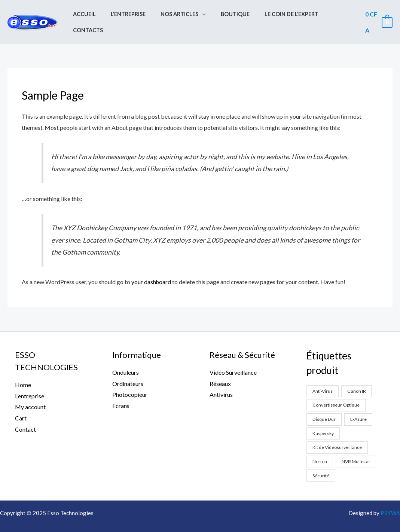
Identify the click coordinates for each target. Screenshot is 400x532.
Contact (25, 415)
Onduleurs (126, 358)
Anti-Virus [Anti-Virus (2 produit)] (323, 377)
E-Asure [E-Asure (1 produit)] (360, 405)
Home (23, 370)
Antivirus (221, 380)
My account (30, 393)
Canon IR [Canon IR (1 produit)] (358, 377)
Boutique (230, 15)
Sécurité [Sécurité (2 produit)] (321, 462)
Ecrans (121, 391)
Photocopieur (130, 380)
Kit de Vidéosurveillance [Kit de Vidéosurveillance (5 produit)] (338, 434)
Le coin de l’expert (283, 15)
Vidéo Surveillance (233, 358)
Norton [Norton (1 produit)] (320, 448)
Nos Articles (179, 15)
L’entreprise (132, 15)
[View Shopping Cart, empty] (378, 15)
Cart (21, 404)
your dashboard (152, 267)
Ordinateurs (128, 369)
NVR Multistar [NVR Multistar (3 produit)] (357, 448)
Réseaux (220, 369)
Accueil (92, 15)
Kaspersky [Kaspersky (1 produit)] (324, 419)
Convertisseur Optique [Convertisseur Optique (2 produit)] (337, 391)
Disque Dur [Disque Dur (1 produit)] (325, 405)
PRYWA (390, 499)
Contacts (335, 15)
